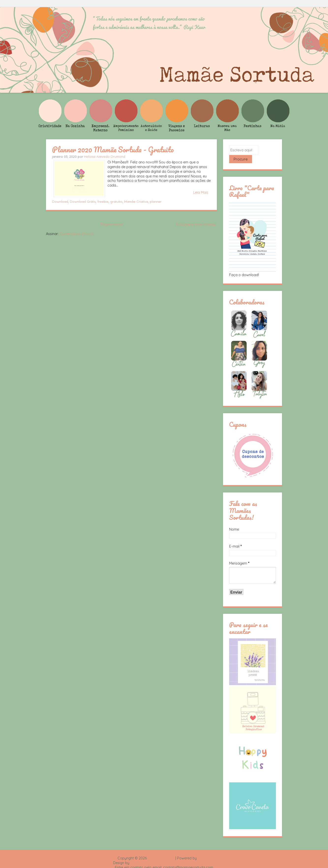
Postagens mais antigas (196, 224)
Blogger (204, 850)
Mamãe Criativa (136, 202)
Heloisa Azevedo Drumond (105, 157)
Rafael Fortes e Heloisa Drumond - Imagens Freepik (173, 855)
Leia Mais (201, 192)
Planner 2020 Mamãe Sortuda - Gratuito (113, 149)
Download (60, 202)
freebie (103, 202)
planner (156, 202)
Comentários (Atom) (76, 234)
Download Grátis (83, 202)
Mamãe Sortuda (161, 850)
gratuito (116, 202)
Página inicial (112, 224)
